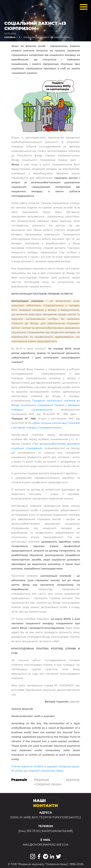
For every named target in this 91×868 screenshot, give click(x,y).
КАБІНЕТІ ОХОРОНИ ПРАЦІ (46, 771)
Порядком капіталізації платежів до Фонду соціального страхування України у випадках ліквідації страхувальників (45, 405)
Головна (10, 37)
